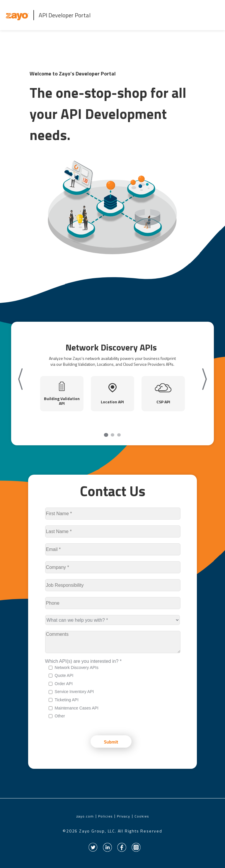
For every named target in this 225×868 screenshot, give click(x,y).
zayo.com (85, 816)
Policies (105, 816)
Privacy (123, 816)
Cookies (142, 816)
